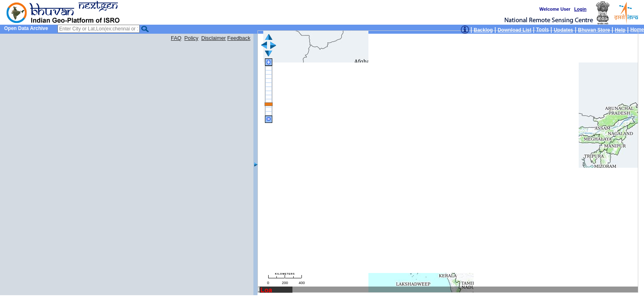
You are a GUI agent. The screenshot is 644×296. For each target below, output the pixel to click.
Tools (542, 30)
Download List (515, 30)
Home (637, 30)
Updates (563, 30)
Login (580, 9)
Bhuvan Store (594, 30)
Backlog (483, 30)
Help (620, 30)
